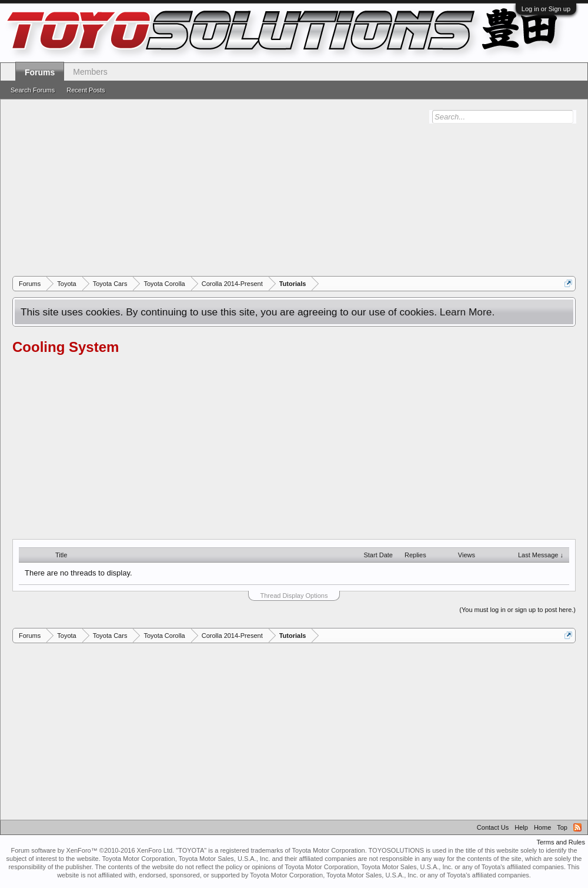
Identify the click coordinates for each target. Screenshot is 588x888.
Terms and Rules (561, 842)
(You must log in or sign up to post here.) (517, 610)
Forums (40, 72)
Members (90, 72)
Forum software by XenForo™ (92, 850)
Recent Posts (86, 90)
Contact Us (493, 827)
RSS (577, 827)
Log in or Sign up (546, 9)
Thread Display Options (294, 596)
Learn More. (467, 312)
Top (562, 827)
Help (521, 827)
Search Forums (33, 90)
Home (542, 827)
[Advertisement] (294, 188)
